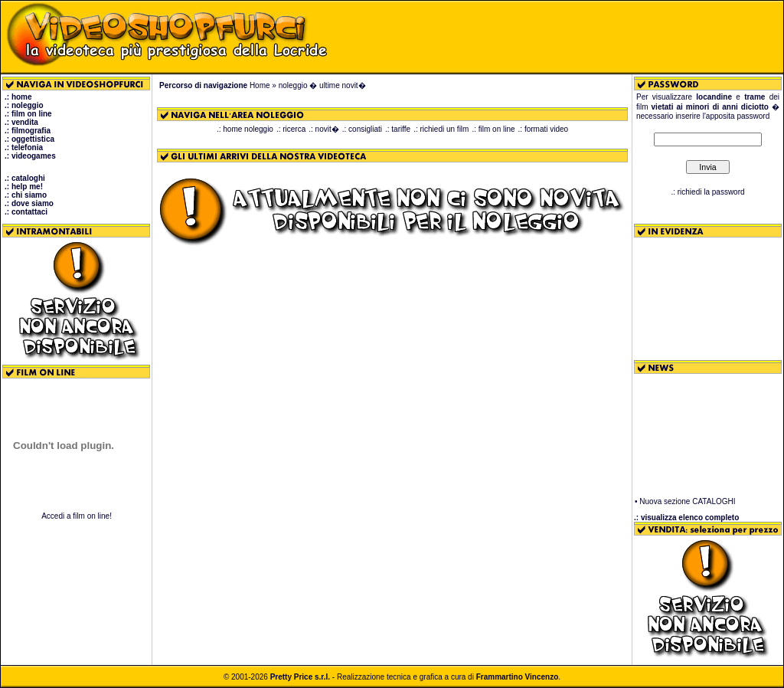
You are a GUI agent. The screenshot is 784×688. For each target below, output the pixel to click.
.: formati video (544, 129)
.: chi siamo (26, 195)
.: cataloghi (25, 178)
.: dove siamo (29, 203)
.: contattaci (26, 212)
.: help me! (24, 187)
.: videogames (30, 156)
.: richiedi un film (441, 129)
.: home (18, 97)
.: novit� (323, 129)
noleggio (293, 85)
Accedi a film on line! (77, 516)
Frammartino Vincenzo (518, 677)
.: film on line (28, 114)
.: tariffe (398, 129)
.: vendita (21, 122)
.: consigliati (362, 129)
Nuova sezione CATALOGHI (687, 503)
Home (260, 85)
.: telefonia (24, 147)
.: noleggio (24, 105)
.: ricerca (291, 129)
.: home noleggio (245, 129)
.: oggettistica (29, 139)
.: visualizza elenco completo (686, 518)
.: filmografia (28, 131)
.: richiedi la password (707, 192)
